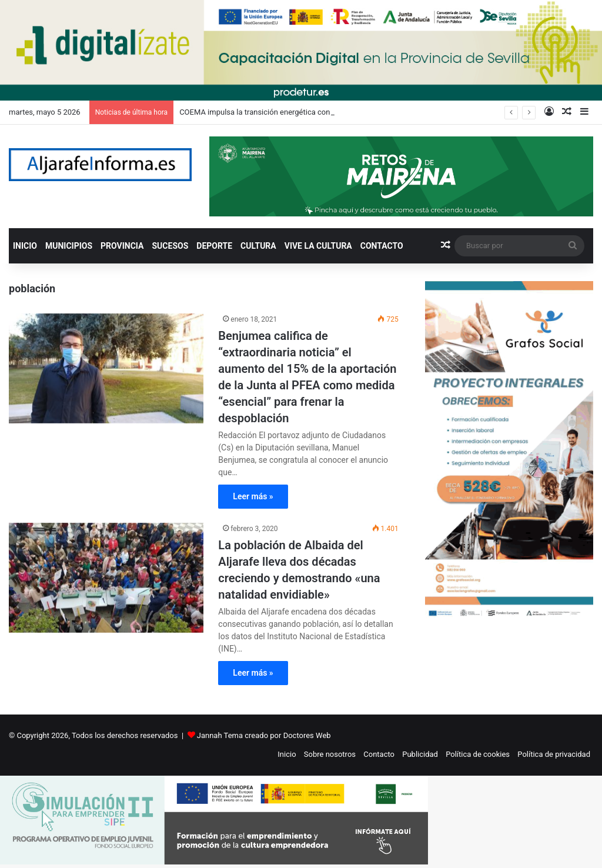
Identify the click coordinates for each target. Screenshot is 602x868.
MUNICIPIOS (69, 246)
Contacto (379, 754)
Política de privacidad (554, 754)
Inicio (287, 754)
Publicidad (420, 754)
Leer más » (253, 496)
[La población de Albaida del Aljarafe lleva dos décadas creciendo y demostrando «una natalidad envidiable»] (106, 578)
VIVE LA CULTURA (318, 246)
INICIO (25, 246)
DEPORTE (214, 246)
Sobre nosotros (330, 754)
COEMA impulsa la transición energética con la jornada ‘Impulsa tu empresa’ (308, 112)
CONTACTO (382, 246)
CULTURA (258, 246)
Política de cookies (478, 754)
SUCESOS (170, 246)
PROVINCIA (122, 246)
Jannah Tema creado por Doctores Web (264, 735)
